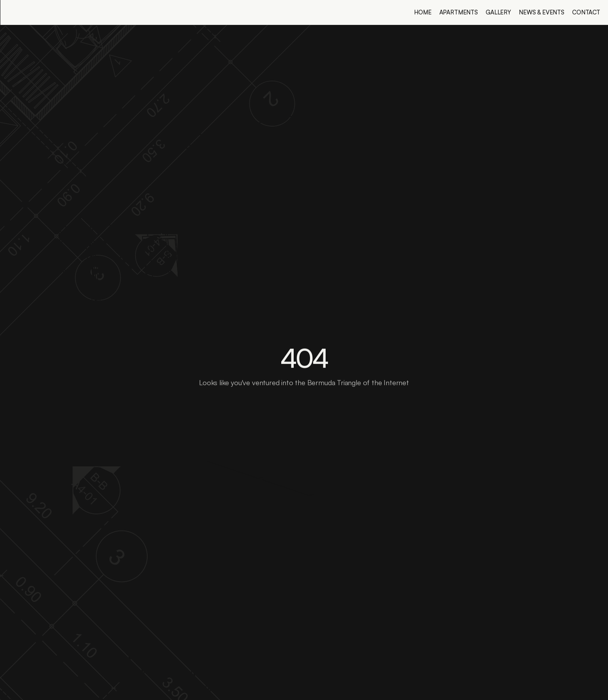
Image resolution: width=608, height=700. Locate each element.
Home (423, 12)
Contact (586, 12)
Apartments (459, 12)
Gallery (498, 12)
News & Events (542, 12)
